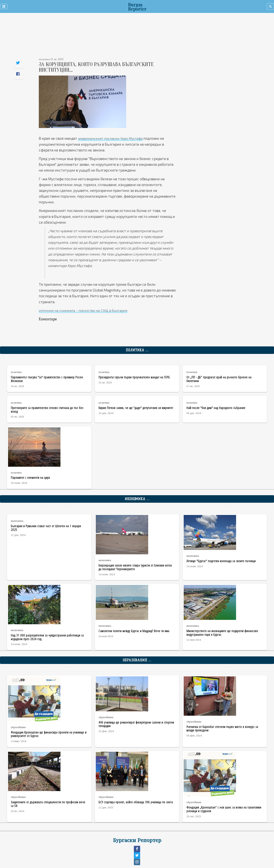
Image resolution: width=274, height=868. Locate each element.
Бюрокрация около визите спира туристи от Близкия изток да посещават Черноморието (135, 567)
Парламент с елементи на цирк (30, 477)
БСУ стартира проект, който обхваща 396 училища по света (136, 802)
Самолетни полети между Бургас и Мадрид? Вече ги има (134, 631)
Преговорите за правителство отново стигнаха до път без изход (47, 409)
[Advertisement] (114, 37)
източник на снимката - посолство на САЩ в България (86, 310)
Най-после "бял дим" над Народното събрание (216, 408)
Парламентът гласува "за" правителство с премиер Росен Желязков (47, 379)
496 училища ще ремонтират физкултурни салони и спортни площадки (136, 724)
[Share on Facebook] (18, 74)
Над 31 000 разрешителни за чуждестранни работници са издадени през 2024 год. (47, 637)
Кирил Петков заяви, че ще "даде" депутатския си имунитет (136, 408)
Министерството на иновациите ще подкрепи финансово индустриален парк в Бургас (222, 632)
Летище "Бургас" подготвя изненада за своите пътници (221, 561)
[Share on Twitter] (18, 63)
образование (18, 727)
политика (16, 372)
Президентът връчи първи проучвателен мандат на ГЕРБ (134, 377)
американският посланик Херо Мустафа (113, 138)
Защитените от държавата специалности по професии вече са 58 (48, 804)
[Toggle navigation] (4, 6)
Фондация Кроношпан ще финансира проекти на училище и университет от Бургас (49, 734)
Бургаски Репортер (137, 840)
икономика (17, 521)
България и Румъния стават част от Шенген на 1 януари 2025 (46, 528)
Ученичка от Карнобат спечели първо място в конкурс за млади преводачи (222, 728)
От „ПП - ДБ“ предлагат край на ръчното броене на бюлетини (219, 379)
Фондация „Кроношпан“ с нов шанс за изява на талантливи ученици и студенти (224, 809)
